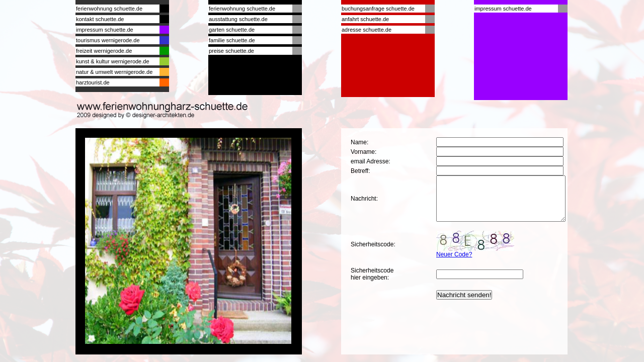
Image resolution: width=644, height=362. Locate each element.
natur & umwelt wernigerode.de (114, 72)
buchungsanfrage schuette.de (378, 9)
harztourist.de (93, 82)
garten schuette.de (232, 30)
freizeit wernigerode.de (104, 51)
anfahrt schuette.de (365, 19)
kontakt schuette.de (100, 19)
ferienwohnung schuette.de (109, 9)
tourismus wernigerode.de (108, 40)
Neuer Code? (454, 263)
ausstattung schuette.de (238, 19)
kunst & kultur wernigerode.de (113, 61)
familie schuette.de (232, 40)
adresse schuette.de (367, 30)
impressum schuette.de (105, 30)
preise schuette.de (231, 51)
